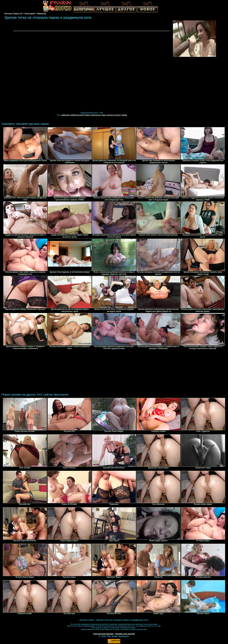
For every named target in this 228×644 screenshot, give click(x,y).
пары (104, 115)
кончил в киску (114, 115)
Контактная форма (103, 634)
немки (124, 115)
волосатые (96, 115)
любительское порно (80, 115)
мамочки (65, 115)
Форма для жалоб (125, 634)
